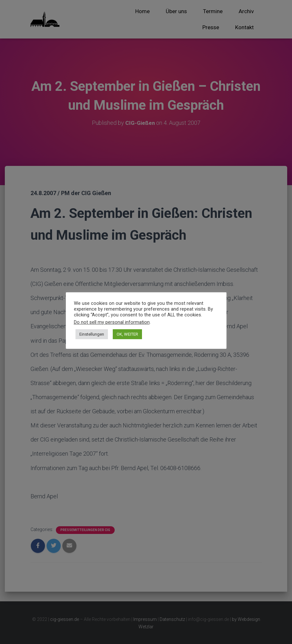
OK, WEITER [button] (127, 334)
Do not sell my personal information (112, 322)
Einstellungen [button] (92, 334)
